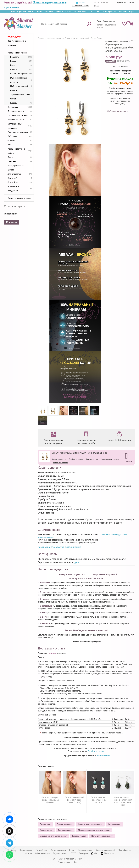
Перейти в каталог (96, 751)
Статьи (29, 853)
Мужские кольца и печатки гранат (94, 830)
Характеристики (59, 459)
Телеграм (83, 853)
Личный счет (42, 850)
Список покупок (15, 206)
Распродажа (14, 37)
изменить (62, 653)
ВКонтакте (107, 853)
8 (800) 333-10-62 (125, 3)
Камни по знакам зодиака (19, 198)
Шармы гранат (79, 836)
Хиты (39, 11)
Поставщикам (26, 850)
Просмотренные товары (22, 11)
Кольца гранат (115, 824)
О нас (97, 11)
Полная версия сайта (67, 862)
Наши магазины (64, 11)
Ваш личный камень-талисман (17, 43)
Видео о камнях (60, 853)
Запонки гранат (65, 830)
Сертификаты (110, 11)
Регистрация (109, 21)
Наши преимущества (110, 459)
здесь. (77, 562)
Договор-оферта (58, 850)
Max (94, 853)
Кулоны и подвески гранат (90, 824)
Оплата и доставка (83, 11)
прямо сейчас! (103, 755)
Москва (82, 3)
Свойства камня (76, 459)
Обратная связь (42, 853)
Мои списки (12, 222)
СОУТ (73, 853)
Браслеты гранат (65, 824)
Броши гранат (46, 830)
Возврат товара (126, 11)
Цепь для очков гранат (102, 836)
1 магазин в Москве (81, 6)
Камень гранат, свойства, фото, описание (60, 547)
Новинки (49, 11)
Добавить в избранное (117, 111)
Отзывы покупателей (105, 850)
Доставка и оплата (60, 463)
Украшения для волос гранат (53, 836)
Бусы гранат (46, 824)
